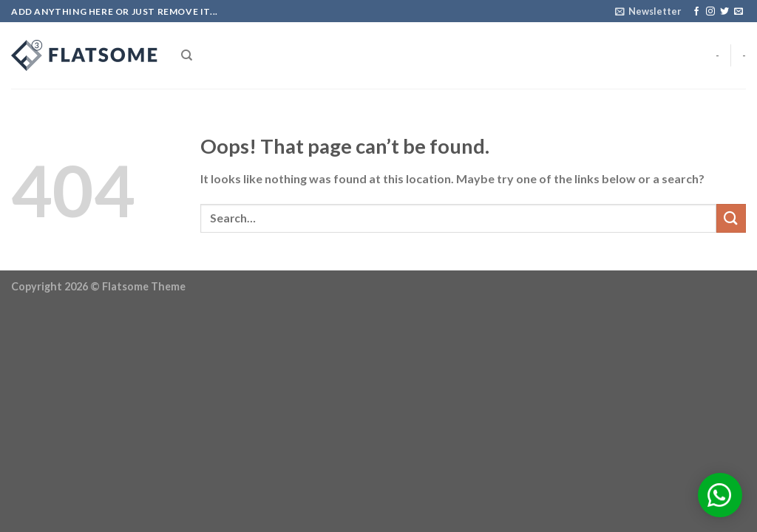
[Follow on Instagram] (710, 12)
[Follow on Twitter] (724, 12)
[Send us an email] (739, 12)
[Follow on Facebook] (696, 12)
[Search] (187, 55)
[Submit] (731, 218)
